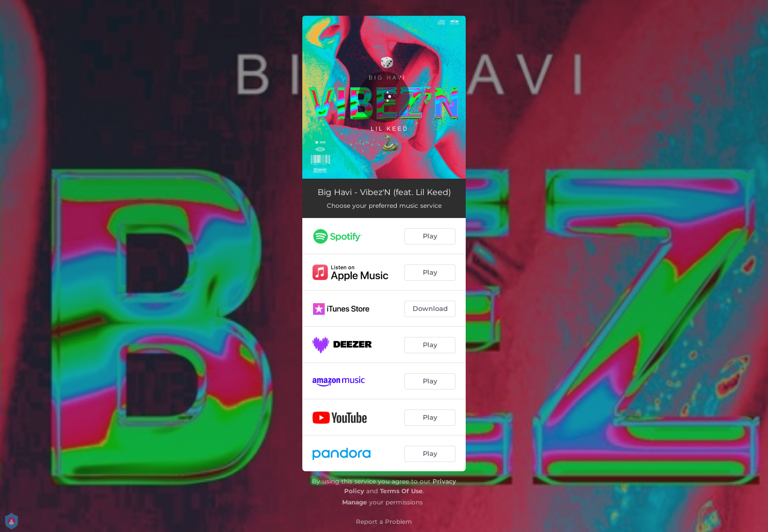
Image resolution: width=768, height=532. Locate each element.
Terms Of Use (401, 491)
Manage (355, 502)
